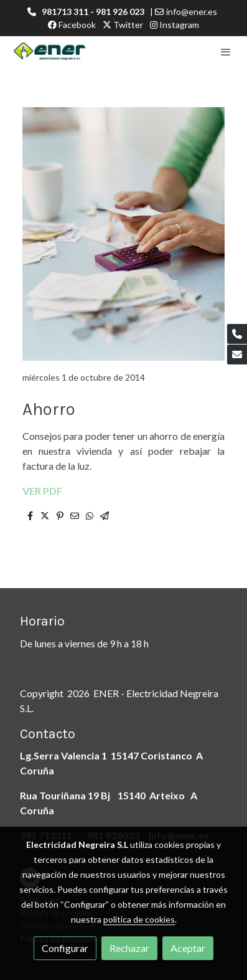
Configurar (65, 948)
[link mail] (237, 354)
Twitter (123, 25)
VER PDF (42, 491)
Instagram (175, 25)
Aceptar (188, 948)
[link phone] (237, 334)
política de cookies (139, 919)
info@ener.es (192, 12)
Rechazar (129, 948)
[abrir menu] (226, 52)
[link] (50, 52)
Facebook (72, 25)
